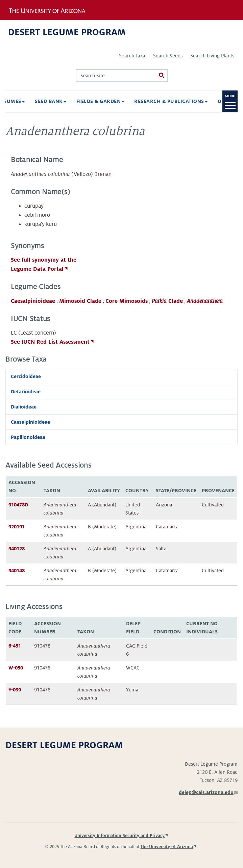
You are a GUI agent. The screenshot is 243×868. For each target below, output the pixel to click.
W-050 (16, 668)
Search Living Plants (212, 56)
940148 (17, 571)
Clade (167, 301)
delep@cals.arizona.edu (208, 792)
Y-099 (15, 690)
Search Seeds (168, 56)
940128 (17, 549)
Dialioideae (24, 407)
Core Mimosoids (127, 301)
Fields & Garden (62, 101)
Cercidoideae (26, 376)
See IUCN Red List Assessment (50, 342)
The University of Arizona (167, 847)
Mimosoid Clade (80, 301)
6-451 (15, 646)
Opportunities (201, 101)
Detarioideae (26, 392)
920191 (17, 527)
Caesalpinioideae (33, 301)
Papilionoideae (28, 437)
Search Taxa (132, 56)
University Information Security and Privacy (119, 836)
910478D (18, 505)
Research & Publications (132, 101)
